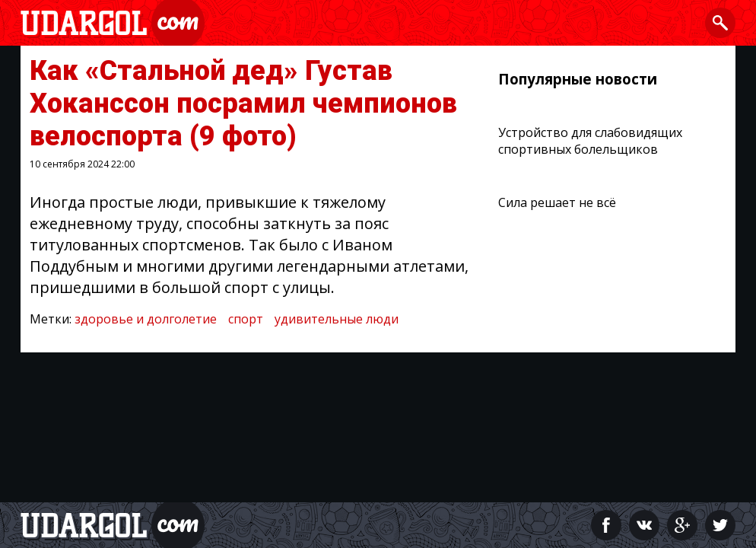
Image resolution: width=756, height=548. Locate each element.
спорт (246, 319)
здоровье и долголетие (146, 319)
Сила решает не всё (557, 202)
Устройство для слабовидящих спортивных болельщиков (590, 141)
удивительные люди (337, 319)
